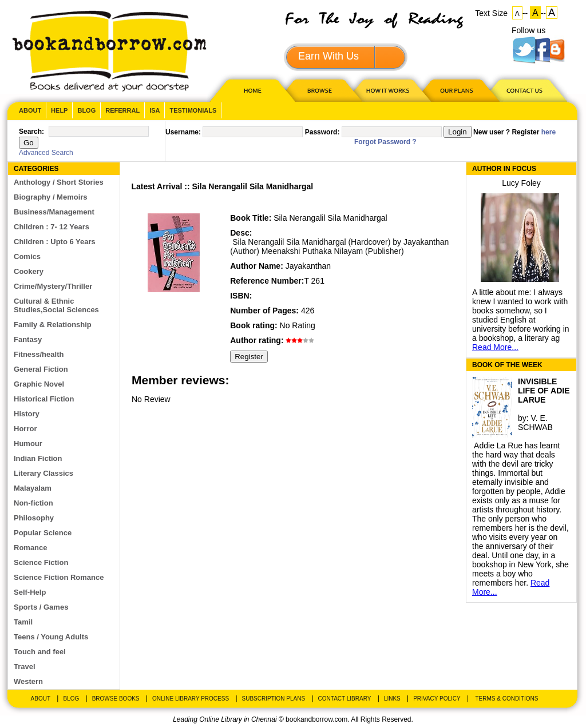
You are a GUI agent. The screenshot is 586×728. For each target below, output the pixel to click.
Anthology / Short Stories (59, 182)
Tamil (23, 622)
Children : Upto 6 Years (55, 242)
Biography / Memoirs (51, 197)
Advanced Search (46, 153)
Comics (27, 256)
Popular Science (43, 533)
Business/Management (54, 212)
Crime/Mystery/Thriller (53, 286)
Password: (322, 132)
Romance (31, 548)
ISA (155, 110)
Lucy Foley (521, 183)
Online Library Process (191, 699)
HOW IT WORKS (387, 90)
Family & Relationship (53, 325)
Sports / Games (41, 607)
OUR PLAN (456, 90)
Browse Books (116, 699)
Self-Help (30, 592)
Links (392, 699)
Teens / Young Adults (51, 637)
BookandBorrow (109, 51)
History (27, 414)
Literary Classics (43, 473)
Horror (25, 429)
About (30, 110)
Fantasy (28, 339)
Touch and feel (40, 652)
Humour (28, 443)
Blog (86, 110)
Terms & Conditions (506, 699)
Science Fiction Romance (59, 577)
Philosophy (34, 518)
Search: (31, 132)
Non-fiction (33, 503)
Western (28, 681)
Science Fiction (41, 562)
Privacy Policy (437, 699)
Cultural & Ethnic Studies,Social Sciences (56, 305)
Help (59, 110)
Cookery (29, 271)
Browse (320, 90)
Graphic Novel (39, 384)
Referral (122, 110)
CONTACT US (524, 90)
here (549, 132)
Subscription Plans (274, 699)
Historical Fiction (44, 399)
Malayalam (33, 488)
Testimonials (193, 110)
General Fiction (41, 369)
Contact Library (345, 699)
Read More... (495, 347)
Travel (25, 667)
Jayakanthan (308, 266)
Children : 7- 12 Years (52, 227)
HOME (250, 90)
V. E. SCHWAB (535, 423)
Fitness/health (39, 354)
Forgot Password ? (385, 142)
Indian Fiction (38, 458)
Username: (183, 132)
